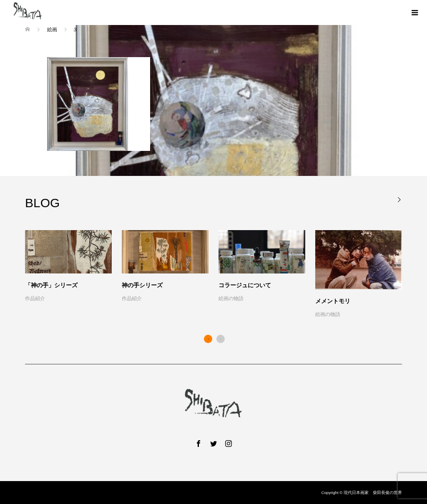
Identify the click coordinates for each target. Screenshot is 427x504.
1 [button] (208, 339)
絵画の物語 (231, 298)
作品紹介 (35, 298)
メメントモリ (333, 301)
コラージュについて (245, 285)
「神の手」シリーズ (51, 285)
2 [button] (221, 339)
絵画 (52, 30)
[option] (219, 275)
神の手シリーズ (142, 285)
